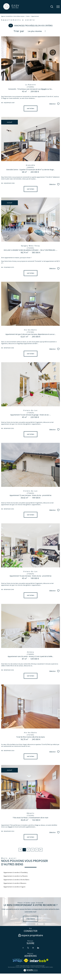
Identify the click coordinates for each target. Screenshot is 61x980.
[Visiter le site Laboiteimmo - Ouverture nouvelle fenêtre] (31, 971)
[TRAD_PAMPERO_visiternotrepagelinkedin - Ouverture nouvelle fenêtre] (38, 948)
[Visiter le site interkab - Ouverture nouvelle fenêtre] (39, 960)
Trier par (19, 31)
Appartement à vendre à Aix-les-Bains (16, 880)
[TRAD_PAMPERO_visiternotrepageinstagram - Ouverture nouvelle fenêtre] (33, 948)
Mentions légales (26, 967)
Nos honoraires (12, 967)
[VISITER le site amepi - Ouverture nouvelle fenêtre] (17, 960)
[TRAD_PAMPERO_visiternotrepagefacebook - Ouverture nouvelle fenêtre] (23, 948)
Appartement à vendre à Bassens (15, 883)
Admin (33, 967)
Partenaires (38, 967)
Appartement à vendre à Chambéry (16, 872)
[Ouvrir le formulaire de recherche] (52, 7)
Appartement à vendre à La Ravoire (16, 876)
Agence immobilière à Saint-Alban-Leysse (13, 16)
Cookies (51, 967)
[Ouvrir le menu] (58, 7)
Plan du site (19, 967)
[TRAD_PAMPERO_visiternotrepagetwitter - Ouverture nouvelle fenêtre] (28, 948)
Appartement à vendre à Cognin (15, 887)
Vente (28, 16)
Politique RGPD (45, 967)
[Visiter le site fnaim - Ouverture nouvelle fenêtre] (26, 960)
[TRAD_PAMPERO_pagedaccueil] (11, 9)
